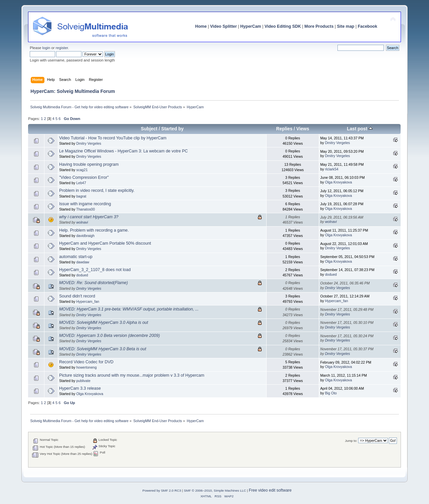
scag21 (82, 170)
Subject (149, 129)
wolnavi (82, 222)
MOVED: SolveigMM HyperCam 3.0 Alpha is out (104, 323)
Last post (360, 129)
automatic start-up (76, 257)
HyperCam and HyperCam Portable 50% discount (105, 243)
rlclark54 (332, 169)
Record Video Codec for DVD (86, 362)
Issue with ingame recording (85, 204)
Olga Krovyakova (339, 182)
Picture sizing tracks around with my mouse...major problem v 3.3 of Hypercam (132, 375)
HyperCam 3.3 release (80, 388)
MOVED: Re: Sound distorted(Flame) (94, 283)
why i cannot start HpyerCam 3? (89, 217)
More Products (319, 26)
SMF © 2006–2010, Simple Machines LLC (215, 490)
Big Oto (331, 393)
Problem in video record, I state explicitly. (97, 191)
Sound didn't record (77, 296)
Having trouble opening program (89, 164)
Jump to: (351, 441)
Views (303, 129)
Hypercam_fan (88, 301)
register (62, 48)
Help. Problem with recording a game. (94, 230)
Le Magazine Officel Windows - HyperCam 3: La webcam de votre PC (123, 151)
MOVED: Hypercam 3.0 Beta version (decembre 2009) (109, 336)
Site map (346, 26)
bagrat (81, 196)
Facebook (368, 26)
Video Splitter (224, 26)
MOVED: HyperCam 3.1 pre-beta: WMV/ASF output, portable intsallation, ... (129, 309)
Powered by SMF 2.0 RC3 (162, 490)
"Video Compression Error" (84, 177)
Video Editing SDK (283, 26)
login (46, 48)
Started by (173, 129)
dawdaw (83, 262)
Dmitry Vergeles (89, 143)
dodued (82, 275)
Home (201, 26)
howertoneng (86, 367)
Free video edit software (270, 490)
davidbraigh (85, 236)
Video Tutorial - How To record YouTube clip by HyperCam (113, 138)
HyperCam (251, 26)
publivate (83, 381)
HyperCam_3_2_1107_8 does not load (95, 270)
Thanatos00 (86, 209)
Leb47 (81, 183)
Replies (284, 129)
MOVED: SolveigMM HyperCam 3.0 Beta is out (103, 349)
